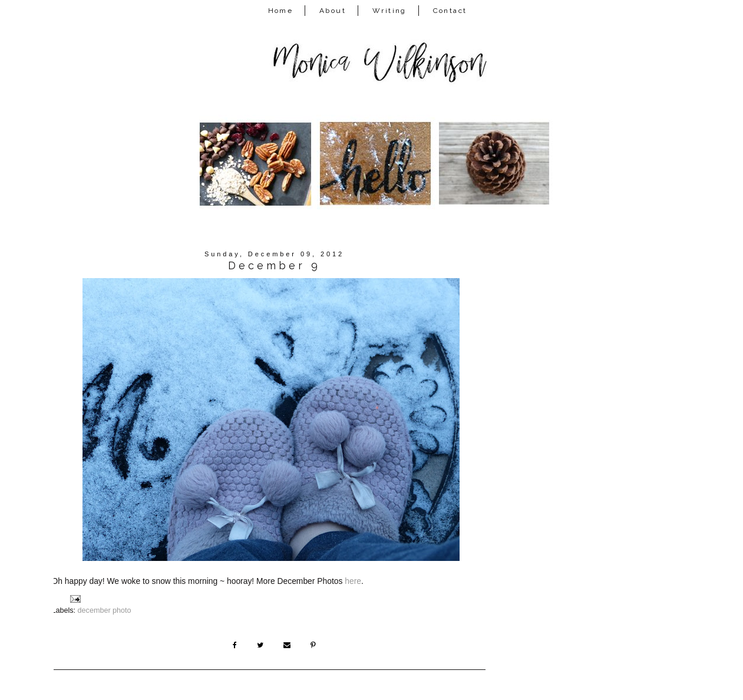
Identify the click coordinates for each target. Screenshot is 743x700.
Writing (389, 11)
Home (281, 11)
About (333, 11)
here (353, 581)
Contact (450, 11)
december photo (105, 610)
